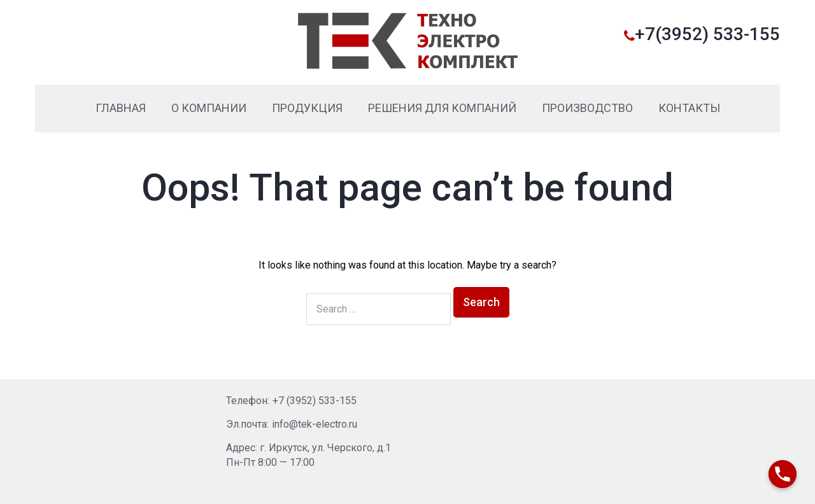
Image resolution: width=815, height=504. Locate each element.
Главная (121, 108)
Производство (587, 108)
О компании (209, 108)
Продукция (307, 108)
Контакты (689, 108)
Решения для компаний (442, 108)
